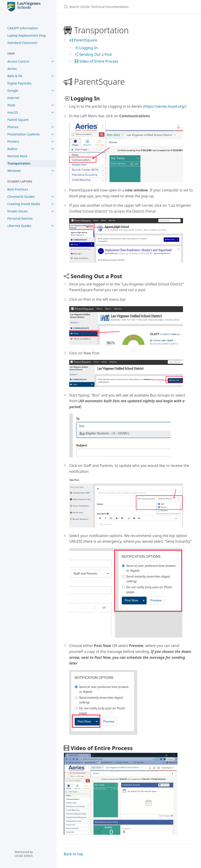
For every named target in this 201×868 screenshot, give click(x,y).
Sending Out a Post (93, 54)
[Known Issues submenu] (53, 211)
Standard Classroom (22, 43)
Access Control (18, 61)
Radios (12, 149)
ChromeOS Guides (21, 197)
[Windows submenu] (53, 171)
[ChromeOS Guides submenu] (53, 197)
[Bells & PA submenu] (53, 76)
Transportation (19, 163)
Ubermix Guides (19, 226)
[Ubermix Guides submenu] (53, 226)
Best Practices (18, 189)
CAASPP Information (23, 28)
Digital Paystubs (19, 83)
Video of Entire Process (97, 61)
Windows (14, 171)
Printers (13, 141)
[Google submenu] (53, 91)
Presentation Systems (23, 134)
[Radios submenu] (53, 149)
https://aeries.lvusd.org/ (165, 106)
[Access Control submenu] (53, 61)
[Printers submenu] (53, 142)
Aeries (12, 69)
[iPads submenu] (53, 105)
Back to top (73, 854)
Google (13, 90)
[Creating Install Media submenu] (53, 204)
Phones (13, 127)
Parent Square (18, 120)
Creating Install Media (24, 204)
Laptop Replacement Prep (27, 35)
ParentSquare (83, 40)
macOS (13, 112)
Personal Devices (20, 218)
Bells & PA (15, 76)
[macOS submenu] (53, 112)
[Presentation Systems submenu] (53, 134)
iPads (11, 105)
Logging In (86, 48)
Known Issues (18, 211)
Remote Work (17, 156)
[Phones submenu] (53, 127)
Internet (13, 98)
